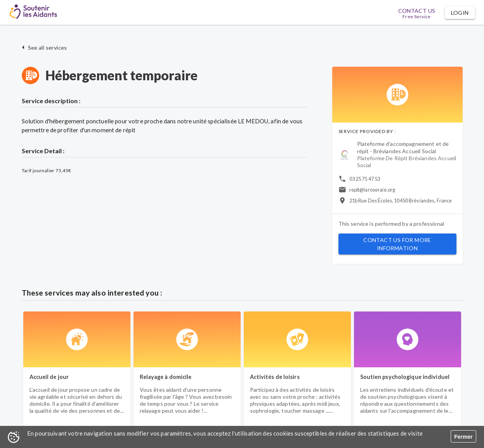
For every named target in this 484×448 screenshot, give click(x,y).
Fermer (463, 437)
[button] (460, 13)
